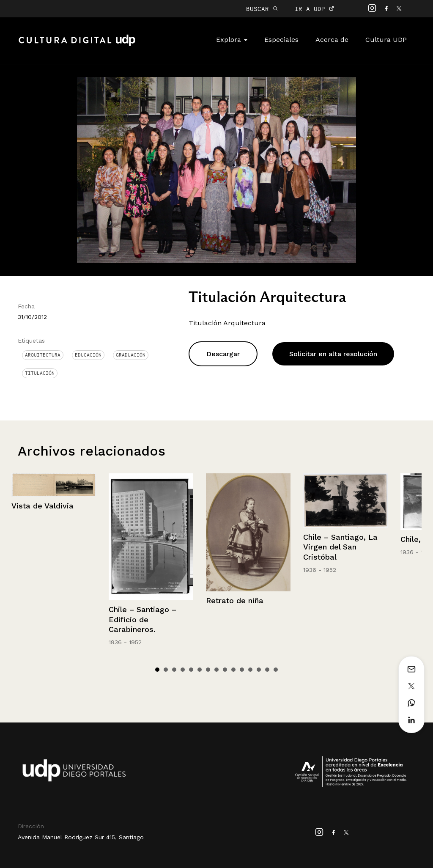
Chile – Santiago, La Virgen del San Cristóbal (340, 547)
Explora (232, 40)
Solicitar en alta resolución (333, 354)
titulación (40, 373)
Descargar (223, 354)
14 (267, 670)
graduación (131, 355)
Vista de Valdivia (42, 506)
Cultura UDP (386, 40)
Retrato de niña (235, 600)
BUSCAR (262, 9)
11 (242, 670)
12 (250, 670)
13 (259, 670)
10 (233, 670)
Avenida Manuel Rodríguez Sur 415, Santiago (81, 837)
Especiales (281, 40)
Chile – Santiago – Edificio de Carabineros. (143, 619)
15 (276, 670)
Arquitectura (43, 355)
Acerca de (332, 40)
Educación (88, 355)
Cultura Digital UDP (77, 45)
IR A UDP (314, 9)
